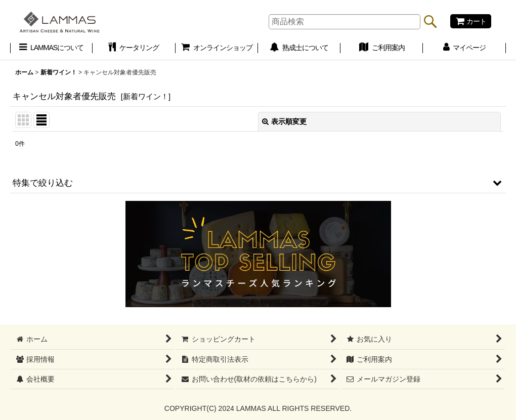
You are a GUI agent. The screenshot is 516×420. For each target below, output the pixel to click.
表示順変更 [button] (284, 121)
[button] (258, 183)
